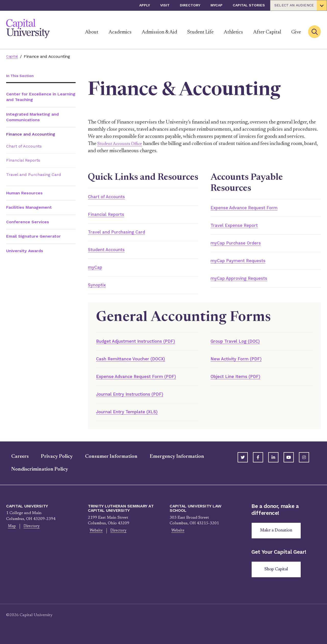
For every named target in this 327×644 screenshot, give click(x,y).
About (92, 32)
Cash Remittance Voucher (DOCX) (138, 363)
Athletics (233, 32)
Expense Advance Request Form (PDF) (144, 381)
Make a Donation (278, 537)
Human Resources (24, 193)
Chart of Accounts (24, 147)
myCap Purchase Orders (241, 244)
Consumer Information (106, 462)
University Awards (25, 251)
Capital (13, 56)
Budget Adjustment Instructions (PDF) (144, 345)
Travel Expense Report (239, 226)
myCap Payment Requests (243, 262)
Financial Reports (23, 161)
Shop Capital (278, 577)
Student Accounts (111, 251)
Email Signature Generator (33, 237)
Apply (145, 5)
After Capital (267, 32)
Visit (165, 5)
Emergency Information (172, 462)
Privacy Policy (52, 462)
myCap (217, 5)
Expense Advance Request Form (251, 208)
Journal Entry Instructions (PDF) (138, 399)
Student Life (200, 32)
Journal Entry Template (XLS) (134, 417)
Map (10, 532)
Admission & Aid (159, 32)
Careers (15, 462)
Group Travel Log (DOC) (240, 345)
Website (95, 537)
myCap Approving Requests (245, 281)
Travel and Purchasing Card (34, 175)
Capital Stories (249, 5)
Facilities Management (29, 208)
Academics (120, 32)
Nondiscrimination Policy (35, 475)
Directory (190, 5)
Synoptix (99, 288)
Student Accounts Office (123, 144)
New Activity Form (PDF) (241, 363)
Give (296, 32)
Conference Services (28, 222)
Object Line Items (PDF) (240, 381)
